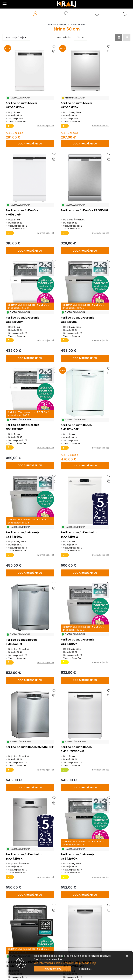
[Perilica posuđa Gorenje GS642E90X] (109, 229)
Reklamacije (10, 896)
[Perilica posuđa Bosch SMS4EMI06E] (109, 806)
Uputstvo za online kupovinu (19, 947)
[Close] (53, 969)
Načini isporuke (11, 911)
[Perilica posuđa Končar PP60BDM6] (109, 132)
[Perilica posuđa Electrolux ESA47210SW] (24, 421)
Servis (6, 952)
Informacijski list (32, 115)
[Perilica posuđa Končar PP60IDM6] (24, 229)
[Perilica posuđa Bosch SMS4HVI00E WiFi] (24, 710)
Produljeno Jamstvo (14, 901)
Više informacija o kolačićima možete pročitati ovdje (65, 963)
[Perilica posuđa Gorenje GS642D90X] (24, 614)
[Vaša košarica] (125, 14)
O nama (8, 906)
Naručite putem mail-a (16, 942)
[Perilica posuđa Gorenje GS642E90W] (66, 229)
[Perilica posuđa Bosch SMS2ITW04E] (66, 325)
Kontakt (7, 890)
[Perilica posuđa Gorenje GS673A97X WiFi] (24, 806)
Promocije (9, 921)
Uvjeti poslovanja (13, 926)
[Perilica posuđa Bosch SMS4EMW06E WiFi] (66, 806)
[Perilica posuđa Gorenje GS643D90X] (109, 421)
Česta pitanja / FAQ (14, 916)
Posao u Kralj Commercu (17, 936)
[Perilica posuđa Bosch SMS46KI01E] (24, 517)
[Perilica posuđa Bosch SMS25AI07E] (66, 421)
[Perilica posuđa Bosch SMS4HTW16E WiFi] (66, 517)
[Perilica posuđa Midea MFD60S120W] (24, 132)
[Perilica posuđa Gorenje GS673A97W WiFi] (66, 710)
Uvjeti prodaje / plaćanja (17, 885)
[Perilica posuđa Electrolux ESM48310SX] (109, 710)
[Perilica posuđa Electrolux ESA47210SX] (109, 517)
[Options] (85, 969)
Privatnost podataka (15, 931)
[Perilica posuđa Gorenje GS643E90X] (109, 325)
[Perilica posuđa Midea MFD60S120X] (66, 132)
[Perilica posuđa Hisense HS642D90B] (66, 614)
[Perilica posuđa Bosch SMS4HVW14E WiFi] (109, 614)
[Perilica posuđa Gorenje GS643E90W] (24, 325)
